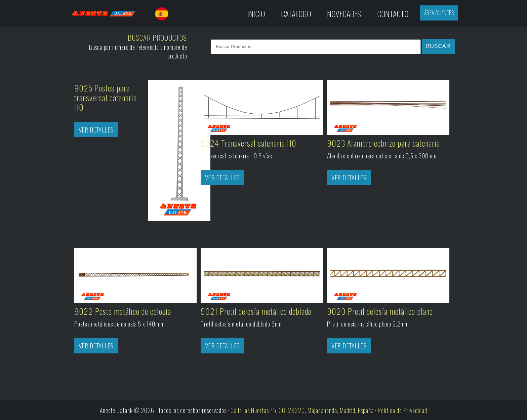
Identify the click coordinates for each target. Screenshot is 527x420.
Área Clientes (439, 13)
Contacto (393, 13)
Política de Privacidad (402, 410)
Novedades (344, 13)
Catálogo (296, 13)
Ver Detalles (96, 130)
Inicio (256, 13)
